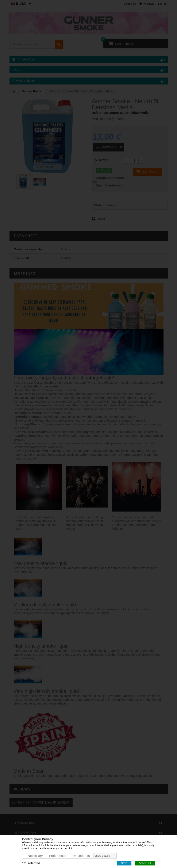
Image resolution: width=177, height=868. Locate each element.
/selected (31, 863)
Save (124, 863)
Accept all (145, 863)
